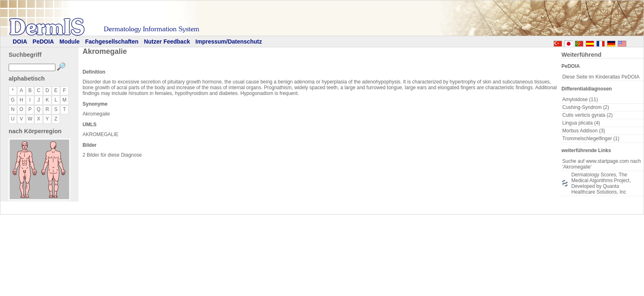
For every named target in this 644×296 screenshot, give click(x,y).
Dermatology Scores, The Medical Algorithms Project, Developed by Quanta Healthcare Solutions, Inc (601, 183)
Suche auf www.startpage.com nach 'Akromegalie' (601, 164)
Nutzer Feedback (167, 42)
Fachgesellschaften (112, 42)
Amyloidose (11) (580, 99)
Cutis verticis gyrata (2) (588, 115)
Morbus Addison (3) (584, 131)
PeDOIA (43, 42)
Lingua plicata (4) (581, 123)
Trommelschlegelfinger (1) (591, 139)
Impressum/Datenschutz (229, 42)
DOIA (20, 42)
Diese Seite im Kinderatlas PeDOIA (601, 77)
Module (70, 42)
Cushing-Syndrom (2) (586, 107)
